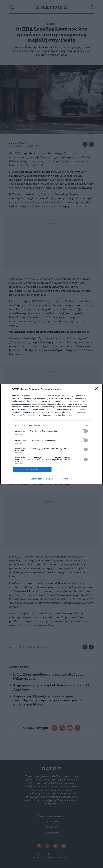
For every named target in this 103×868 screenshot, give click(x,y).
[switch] (84, 431)
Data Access (51, 479)
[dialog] (51, 434)
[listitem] (51, 425)
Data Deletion (36, 479)
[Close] (97, 389)
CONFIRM (32, 469)
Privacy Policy (66, 479)
